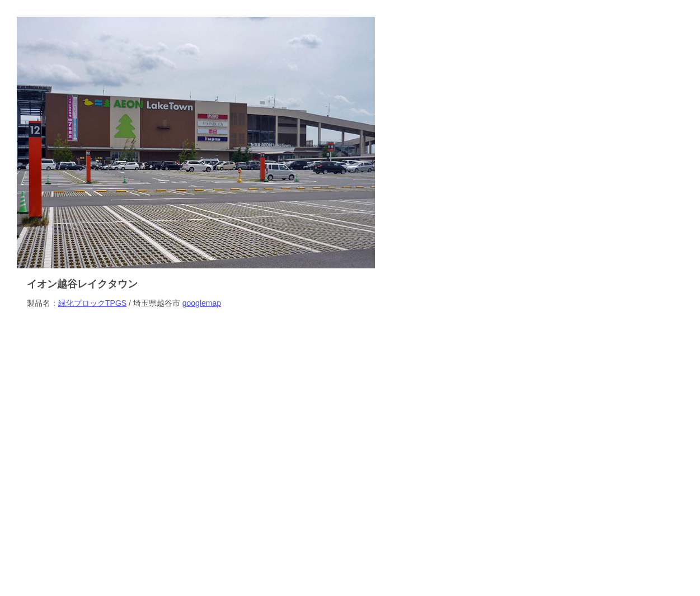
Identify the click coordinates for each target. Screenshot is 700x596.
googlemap (202, 303)
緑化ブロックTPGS (92, 303)
